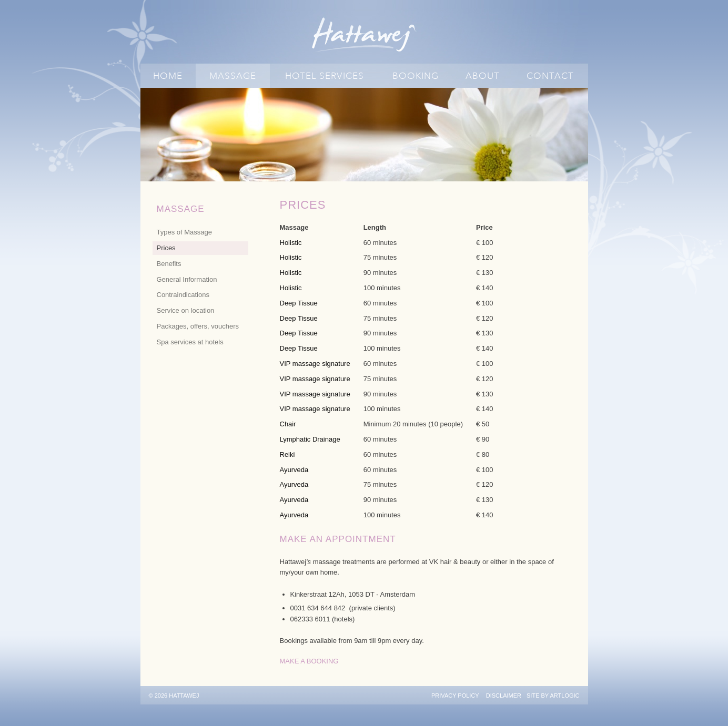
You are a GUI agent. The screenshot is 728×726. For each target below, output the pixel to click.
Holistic (291, 243)
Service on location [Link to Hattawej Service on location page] (186, 310)
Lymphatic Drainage (310, 439)
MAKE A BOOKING (309, 661)
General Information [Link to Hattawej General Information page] (187, 279)
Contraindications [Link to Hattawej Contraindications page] (183, 295)
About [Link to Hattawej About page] (483, 76)
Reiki (287, 454)
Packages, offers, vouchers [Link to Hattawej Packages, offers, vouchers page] (198, 326)
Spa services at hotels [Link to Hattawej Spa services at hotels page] (190, 342)
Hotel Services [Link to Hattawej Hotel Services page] (325, 76)
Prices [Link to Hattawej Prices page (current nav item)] (166, 248)
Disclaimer (504, 696)
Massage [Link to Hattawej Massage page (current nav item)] (233, 76)
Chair (288, 424)
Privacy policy (455, 696)
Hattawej (364, 35)
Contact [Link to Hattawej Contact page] (550, 76)
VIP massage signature (315, 364)
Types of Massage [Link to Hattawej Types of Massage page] (185, 232)
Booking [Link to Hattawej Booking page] (416, 76)
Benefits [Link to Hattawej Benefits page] (169, 264)
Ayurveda (294, 470)
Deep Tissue (299, 303)
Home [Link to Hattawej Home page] (168, 76)
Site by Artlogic (553, 696)
